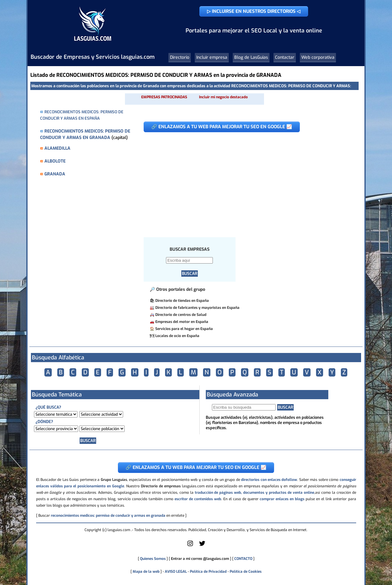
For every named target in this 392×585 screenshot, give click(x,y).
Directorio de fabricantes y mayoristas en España (197, 308)
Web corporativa (318, 57)
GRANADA (55, 174)
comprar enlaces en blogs (282, 499)
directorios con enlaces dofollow (269, 480)
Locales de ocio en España (177, 336)
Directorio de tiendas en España (182, 301)
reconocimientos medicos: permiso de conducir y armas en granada (108, 516)
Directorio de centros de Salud (181, 315)
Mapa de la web (146, 572)
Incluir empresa (212, 57)
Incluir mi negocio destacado (223, 97)
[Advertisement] (246, 182)
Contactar (285, 57)
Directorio (180, 57)
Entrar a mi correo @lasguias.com (200, 559)
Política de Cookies (246, 572)
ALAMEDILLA (57, 148)
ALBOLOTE (55, 161)
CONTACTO (243, 559)
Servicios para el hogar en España (184, 329)
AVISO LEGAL (176, 572)
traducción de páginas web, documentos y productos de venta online (254, 493)
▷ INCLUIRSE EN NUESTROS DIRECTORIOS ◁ (254, 11)
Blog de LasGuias (251, 57)
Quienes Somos (153, 559)
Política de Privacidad (208, 572)
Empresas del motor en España (182, 322)
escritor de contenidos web (198, 499)
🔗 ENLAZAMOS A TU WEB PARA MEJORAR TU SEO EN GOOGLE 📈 (222, 127)
